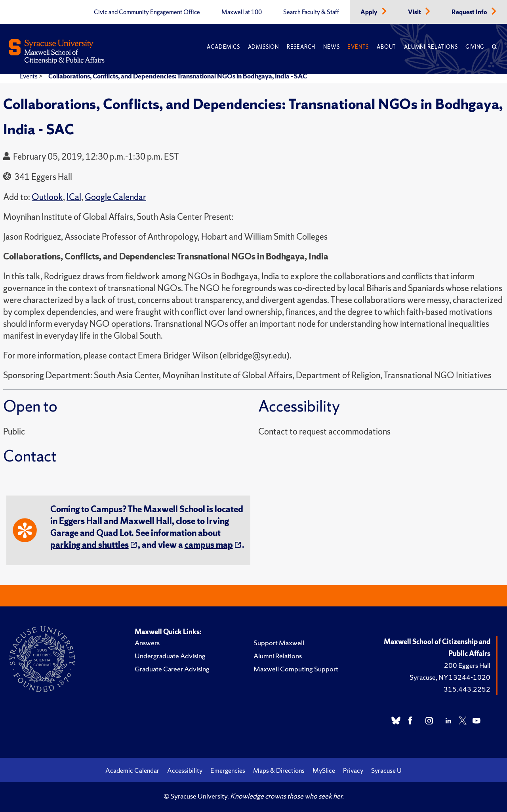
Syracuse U (386, 770)
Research (301, 47)
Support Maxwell (279, 643)
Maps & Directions (279, 770)
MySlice (324, 770)
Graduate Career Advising (172, 669)
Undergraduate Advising (170, 656)
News (331, 47)
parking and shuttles (90, 545)
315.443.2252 (467, 689)
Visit (415, 12)
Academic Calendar (132, 770)
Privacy (353, 770)
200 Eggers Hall (467, 665)
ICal (74, 197)
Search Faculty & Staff (311, 12)
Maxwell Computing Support (296, 669)
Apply (370, 12)
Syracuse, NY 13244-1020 (450, 677)
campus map (209, 545)
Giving (475, 47)
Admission (263, 47)
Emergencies (228, 770)
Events (358, 47)
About (386, 47)
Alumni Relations (431, 47)
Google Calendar (115, 197)
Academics (223, 47)
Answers (147, 643)
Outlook (47, 197)
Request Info (470, 12)
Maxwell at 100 (242, 12)
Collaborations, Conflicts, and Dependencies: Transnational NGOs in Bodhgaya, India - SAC (178, 76)
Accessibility (185, 770)
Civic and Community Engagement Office (147, 12)
